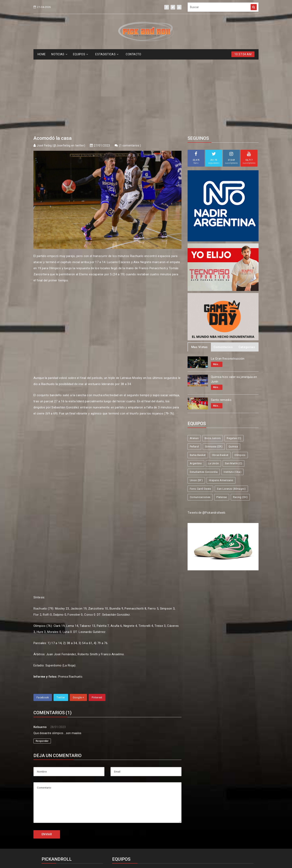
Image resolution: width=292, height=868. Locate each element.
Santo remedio (221, 325)
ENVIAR (47, 760)
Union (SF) (196, 406)
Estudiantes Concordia (204, 398)
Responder (42, 667)
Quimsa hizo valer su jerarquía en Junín (234, 305)
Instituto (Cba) (232, 398)
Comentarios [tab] (223, 273)
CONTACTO (133, 54)
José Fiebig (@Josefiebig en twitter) (61, 71)
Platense (222, 423)
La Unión (213, 389)
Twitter (61, 623)
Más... (217, 290)
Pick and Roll (158, 850)
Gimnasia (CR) (214, 372)
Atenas (194, 364)
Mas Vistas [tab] (199, 273)
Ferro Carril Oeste (200, 414)
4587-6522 (52, 805)
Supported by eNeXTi (146, 865)
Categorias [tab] (247, 273)
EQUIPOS (81, 54)
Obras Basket (220, 381)
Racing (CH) (240, 423)
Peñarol (194, 372)
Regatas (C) (234, 364)
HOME (42, 54)
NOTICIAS (59, 54)
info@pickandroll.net (59, 797)
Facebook (43, 623)
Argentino (196, 389)
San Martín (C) (233, 389)
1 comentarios (130, 71)
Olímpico (240, 381)
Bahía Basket (198, 381)
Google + (78, 623)
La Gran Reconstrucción (228, 284)
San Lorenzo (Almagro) (231, 414)
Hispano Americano (221, 406)
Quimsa (233, 372)
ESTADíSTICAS (107, 54)
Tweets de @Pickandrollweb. (207, 438)
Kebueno (40, 653)
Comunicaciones (200, 423)
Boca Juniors (213, 364)
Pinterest (97, 623)
